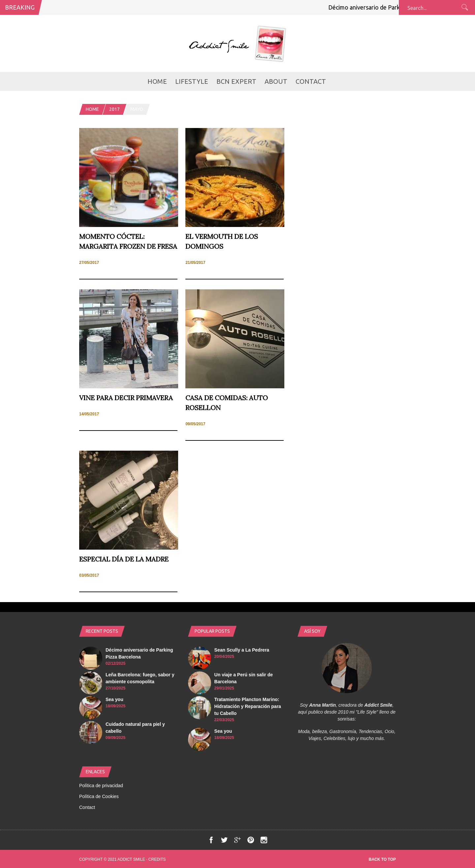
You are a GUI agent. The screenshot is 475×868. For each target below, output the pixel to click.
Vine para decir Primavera (126, 398)
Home (157, 81)
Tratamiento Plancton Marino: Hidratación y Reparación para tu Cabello (248, 706)
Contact (311, 81)
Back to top (382, 859)
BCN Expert (236, 81)
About (276, 81)
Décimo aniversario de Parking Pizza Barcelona (392, 7)
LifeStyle (192, 81)
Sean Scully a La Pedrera (242, 650)
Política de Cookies (99, 796)
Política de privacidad (101, 786)
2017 (114, 109)
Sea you (114, 699)
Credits (157, 859)
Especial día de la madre (124, 559)
